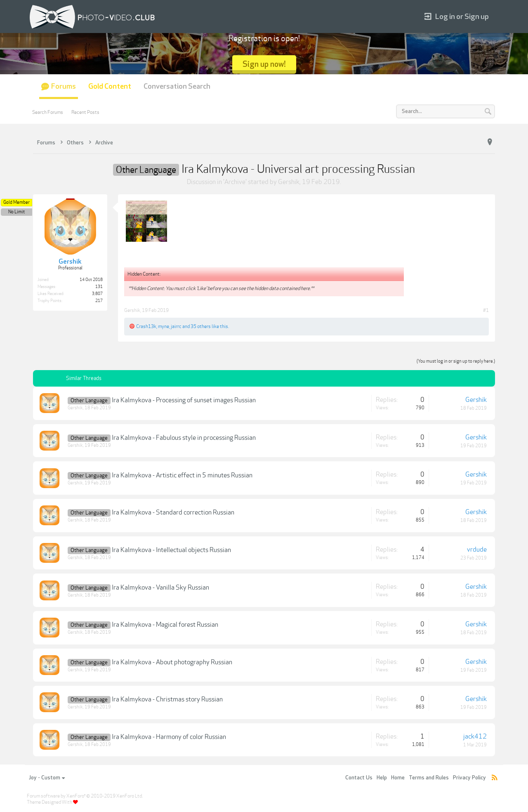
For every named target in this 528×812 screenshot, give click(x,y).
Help (382, 778)
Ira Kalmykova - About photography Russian (172, 662)
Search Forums (48, 112)
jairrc (176, 326)
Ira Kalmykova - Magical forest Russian (165, 625)
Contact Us (359, 778)
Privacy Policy (469, 778)
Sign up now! (264, 64)
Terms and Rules (429, 778)
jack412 (475, 736)
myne (164, 326)
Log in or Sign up (457, 17)
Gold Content (110, 86)
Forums (64, 86)
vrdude (477, 550)
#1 (486, 310)
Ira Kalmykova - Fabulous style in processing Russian (184, 438)
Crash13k (146, 326)
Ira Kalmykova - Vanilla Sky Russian (160, 588)
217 (99, 301)
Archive (235, 182)
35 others (201, 326)
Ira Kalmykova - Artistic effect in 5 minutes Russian (182, 475)
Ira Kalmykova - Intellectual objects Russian (171, 550)
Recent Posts (85, 112)
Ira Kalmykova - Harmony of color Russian (169, 737)
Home (398, 778)
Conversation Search (177, 86)
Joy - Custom (47, 778)
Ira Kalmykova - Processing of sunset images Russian (184, 400)
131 (99, 287)
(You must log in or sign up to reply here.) (456, 361)
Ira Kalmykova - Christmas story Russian (167, 699)
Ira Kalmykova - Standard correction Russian (173, 512)
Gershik (289, 182)
